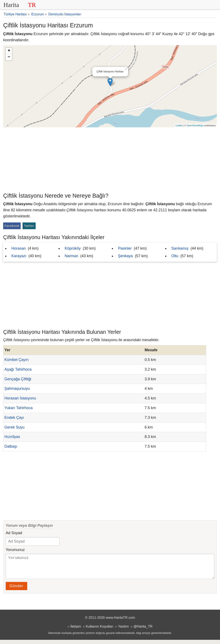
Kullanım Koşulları (99, 631)
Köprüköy (73, 248)
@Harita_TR (143, 631)
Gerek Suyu (14, 427)
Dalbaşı (11, 446)
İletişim (76, 631)
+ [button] (9, 51)
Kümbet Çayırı (17, 360)
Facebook (12, 226)
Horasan (19, 248)
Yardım (123, 631)
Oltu (175, 256)
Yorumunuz (15, 550)
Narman (71, 256)
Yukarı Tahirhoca (19, 408)
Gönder (16, 590)
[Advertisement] (110, 159)
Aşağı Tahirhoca (18, 369)
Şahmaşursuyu (17, 389)
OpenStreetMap (195, 125)
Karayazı (19, 256)
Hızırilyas (12, 437)
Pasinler (125, 248)
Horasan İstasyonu (20, 398)
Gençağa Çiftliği (18, 379)
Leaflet (179, 125)
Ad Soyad (14, 533)
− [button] (9, 57)
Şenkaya (125, 256)
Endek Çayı (14, 418)
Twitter (29, 226)
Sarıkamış (180, 248)
